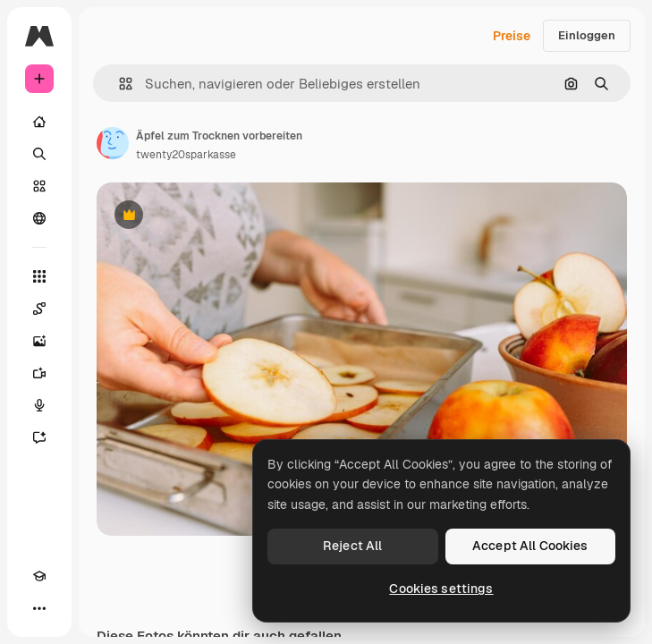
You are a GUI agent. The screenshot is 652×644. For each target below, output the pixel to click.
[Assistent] (39, 437)
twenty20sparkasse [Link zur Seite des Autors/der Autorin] (186, 155)
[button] (119, 84)
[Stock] (39, 186)
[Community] (39, 218)
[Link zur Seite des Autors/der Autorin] (113, 143)
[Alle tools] (39, 276)
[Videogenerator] (39, 373)
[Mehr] (39, 608)
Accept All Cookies (530, 546)
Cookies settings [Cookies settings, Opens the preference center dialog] (441, 589)
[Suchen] (39, 154)
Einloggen (587, 35)
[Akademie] (39, 576)
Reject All (352, 546)
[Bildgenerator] (39, 341)
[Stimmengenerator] (39, 405)
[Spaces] (39, 309)
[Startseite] (39, 122)
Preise (512, 36)
